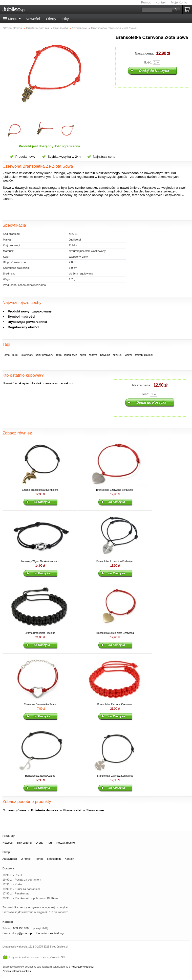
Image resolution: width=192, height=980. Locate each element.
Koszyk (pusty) (65, 843)
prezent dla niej (143, 355)
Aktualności (10, 859)
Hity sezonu (24, 843)
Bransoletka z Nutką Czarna (40, 776)
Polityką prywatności (82, 967)
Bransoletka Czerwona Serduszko (115, 490)
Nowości (33, 19)
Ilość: (148, 62)
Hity (65, 19)
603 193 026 (21, 928)
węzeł (128, 355)
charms (93, 355)
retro (59, 355)
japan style (71, 355)
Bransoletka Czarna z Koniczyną (115, 776)
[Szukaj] (157, 10)
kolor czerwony (44, 355)
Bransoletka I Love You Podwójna (115, 561)
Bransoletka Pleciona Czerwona (115, 704)
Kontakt (161, 2)
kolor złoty (27, 355)
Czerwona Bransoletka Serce (40, 704)
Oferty (51, 19)
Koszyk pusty (188, 10)
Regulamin (54, 859)
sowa (83, 355)
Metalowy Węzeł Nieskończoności (40, 561)
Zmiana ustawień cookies (17, 971)
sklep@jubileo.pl (22, 933)
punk (15, 355)
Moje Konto (179, 2)
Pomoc (146, 2)
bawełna (105, 355)
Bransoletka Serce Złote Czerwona (115, 633)
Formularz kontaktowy (50, 933)
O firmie (26, 859)
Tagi (50, 843)
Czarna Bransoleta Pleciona (40, 633)
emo (7, 355)
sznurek (118, 355)
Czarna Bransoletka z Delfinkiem (40, 490)
